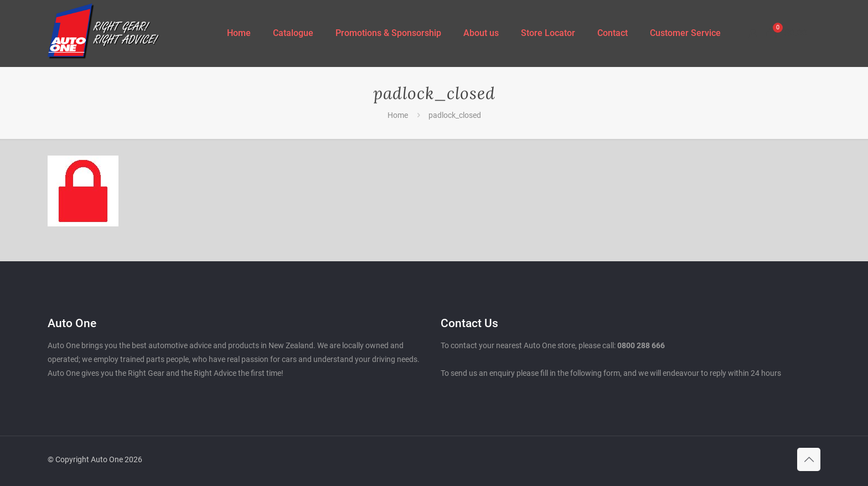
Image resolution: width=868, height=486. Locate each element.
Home (398, 115)
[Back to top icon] (809, 459)
